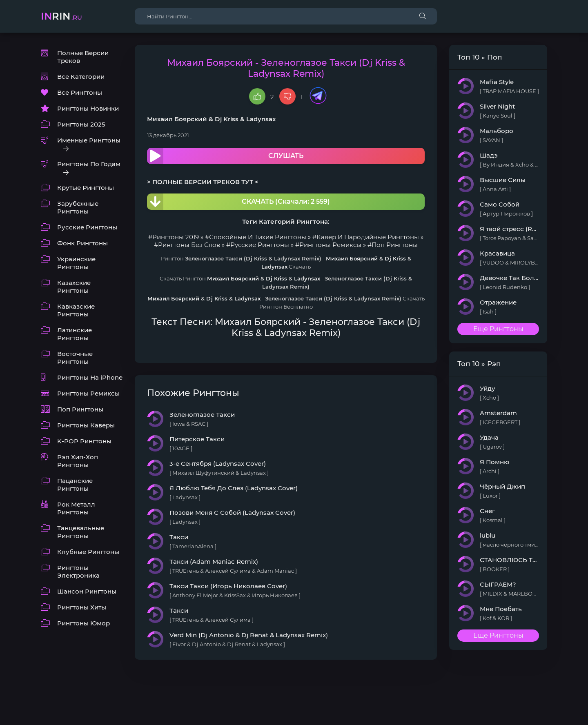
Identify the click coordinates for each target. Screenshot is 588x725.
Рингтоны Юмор (84, 623)
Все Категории (81, 77)
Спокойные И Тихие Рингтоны (258, 237)
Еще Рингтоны (498, 329)
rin (61, 16)
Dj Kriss (227, 119)
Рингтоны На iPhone (90, 377)
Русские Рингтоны (87, 227)
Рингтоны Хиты (82, 607)
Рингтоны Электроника (78, 572)
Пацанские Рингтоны (75, 485)
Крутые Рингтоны (86, 188)
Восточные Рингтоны (75, 358)
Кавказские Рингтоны (76, 310)
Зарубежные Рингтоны (78, 207)
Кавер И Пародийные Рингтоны (368, 237)
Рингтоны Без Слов (189, 245)
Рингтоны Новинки (88, 108)
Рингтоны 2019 (176, 237)
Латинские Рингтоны (75, 334)
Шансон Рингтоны (87, 591)
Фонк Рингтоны (82, 243)
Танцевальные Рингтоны (81, 532)
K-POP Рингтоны (84, 441)
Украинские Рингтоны (76, 263)
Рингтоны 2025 (81, 124)
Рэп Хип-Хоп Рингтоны (78, 461)
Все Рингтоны (80, 92)
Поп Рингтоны (80, 409)
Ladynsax (261, 119)
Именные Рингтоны (89, 140)
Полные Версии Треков (83, 57)
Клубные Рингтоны (88, 552)
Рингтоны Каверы (86, 425)
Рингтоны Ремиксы (88, 393)
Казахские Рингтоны (74, 287)
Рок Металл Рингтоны (76, 508)
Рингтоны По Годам (89, 164)
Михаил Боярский (177, 119)
